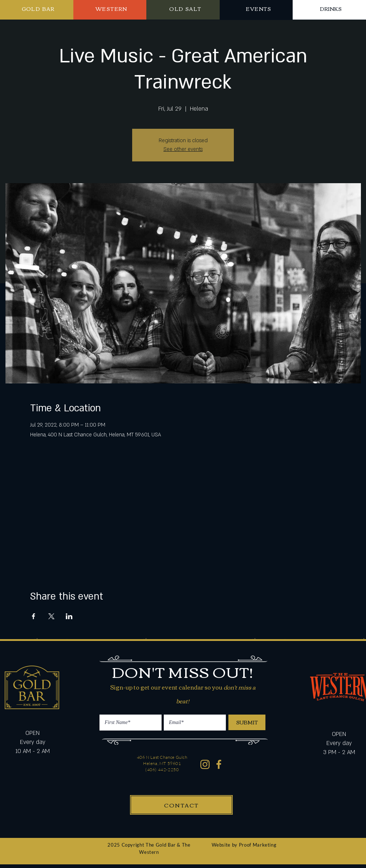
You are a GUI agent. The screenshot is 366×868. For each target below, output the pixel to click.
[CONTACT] (181, 805)
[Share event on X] (51, 616)
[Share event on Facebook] (34, 616)
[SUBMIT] (247, 722)
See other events (183, 149)
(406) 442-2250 (162, 770)
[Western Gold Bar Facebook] (219, 764)
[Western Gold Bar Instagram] (205, 764)
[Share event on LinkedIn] (69, 616)
